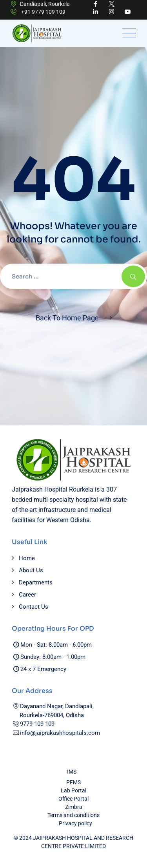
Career (27, 595)
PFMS (73, 782)
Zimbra (74, 807)
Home (27, 558)
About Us (31, 570)
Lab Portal (73, 790)
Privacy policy (75, 823)
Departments (36, 582)
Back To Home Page (67, 318)
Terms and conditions (73, 815)
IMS (72, 772)
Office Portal (73, 799)
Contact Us (34, 607)
